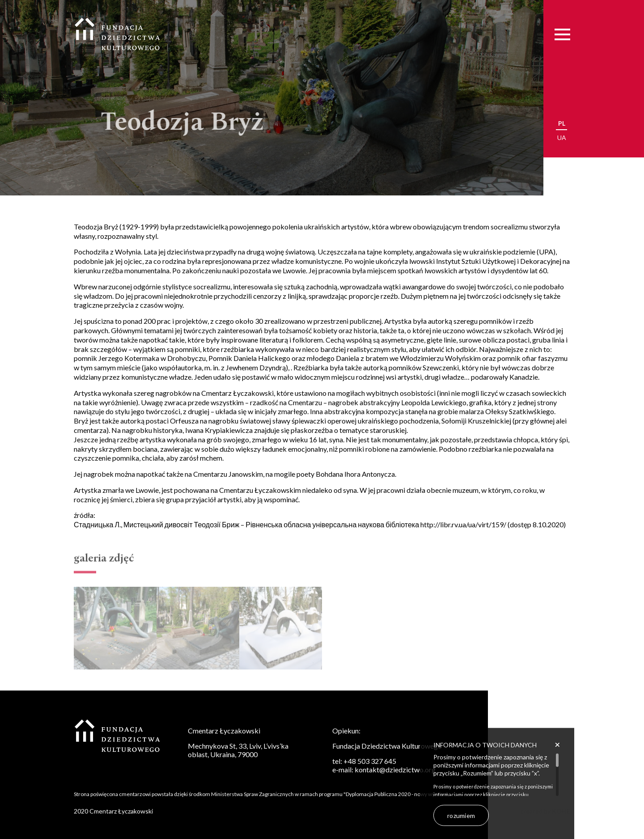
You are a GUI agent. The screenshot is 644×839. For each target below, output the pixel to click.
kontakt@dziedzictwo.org (395, 769)
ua (562, 138)
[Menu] (562, 34)
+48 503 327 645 (370, 761)
